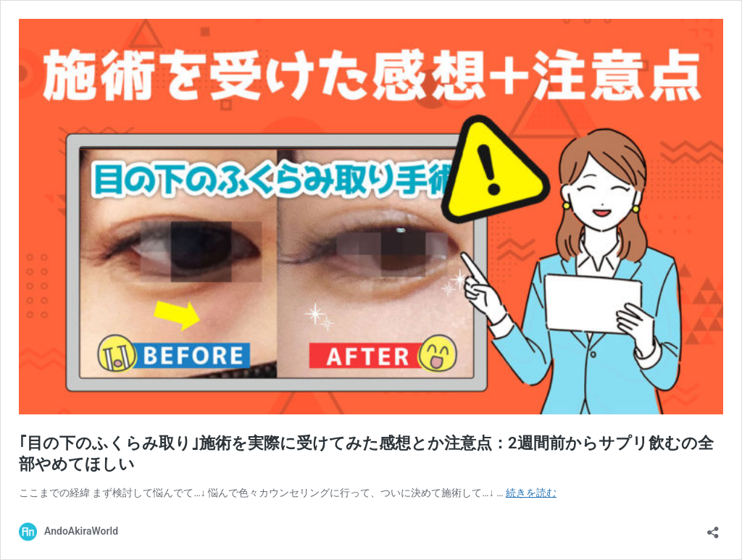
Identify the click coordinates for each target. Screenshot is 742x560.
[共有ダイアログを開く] (713, 528)
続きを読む (531, 493)
